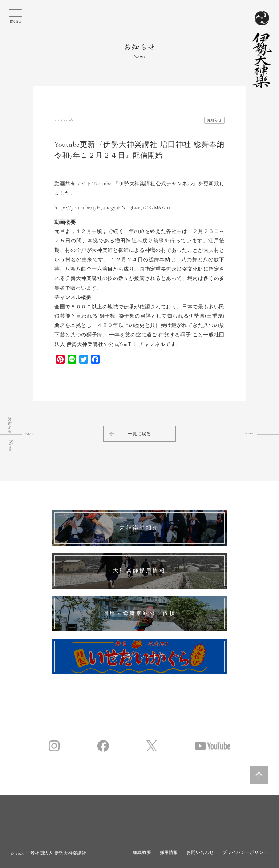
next (262, 434)
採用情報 (169, 852)
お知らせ (214, 120)
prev (17, 434)
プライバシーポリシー (245, 852)
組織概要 (142, 852)
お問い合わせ (200, 852)
